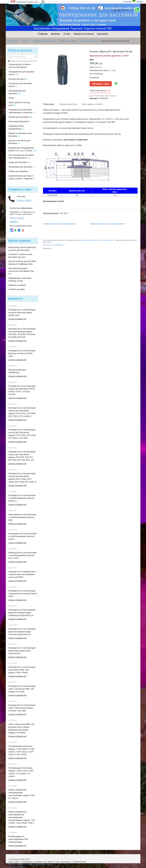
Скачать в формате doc (18, 376)
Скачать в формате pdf (17, 319)
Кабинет (140, 2)
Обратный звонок (98, 90)
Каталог (55, 34)
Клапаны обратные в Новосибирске (87, 240)
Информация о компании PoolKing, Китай (20, 279)
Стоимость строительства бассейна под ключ (20, 256)
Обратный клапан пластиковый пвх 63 (108, 224)
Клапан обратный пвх (89, 41)
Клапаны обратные (107, 240)
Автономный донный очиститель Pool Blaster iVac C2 (21, 271)
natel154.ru (14, 222)
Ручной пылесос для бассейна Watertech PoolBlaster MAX (22, 263)
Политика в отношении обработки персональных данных (31, 864)
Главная (43, 34)
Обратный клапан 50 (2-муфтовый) (60, 224)
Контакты (103, 34)
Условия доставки (17, 289)
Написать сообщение (17, 867)
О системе (127, 2)
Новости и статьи (84, 34)
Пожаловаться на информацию (53, 245)
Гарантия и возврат (17, 285)
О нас (67, 34)
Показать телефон (24, 200)
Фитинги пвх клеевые (68, 41)
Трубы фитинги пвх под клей (44, 41)
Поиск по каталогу (20, 50)
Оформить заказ (101, 84)
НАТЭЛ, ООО (13, 41)
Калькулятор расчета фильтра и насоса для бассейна (22, 249)
